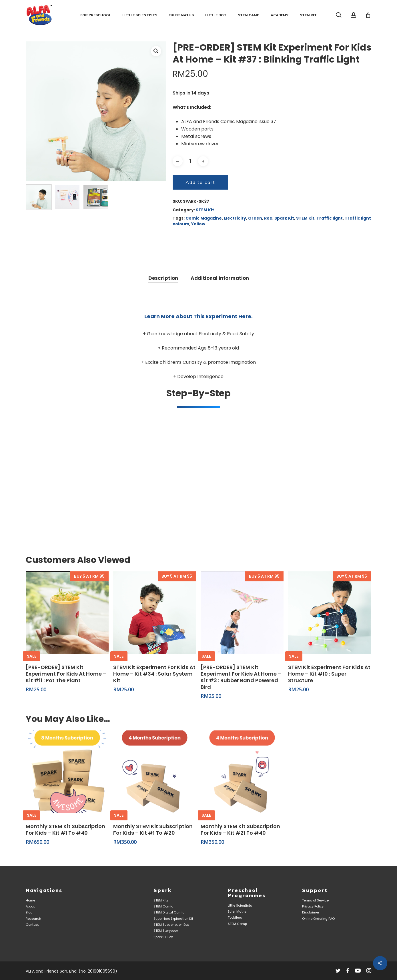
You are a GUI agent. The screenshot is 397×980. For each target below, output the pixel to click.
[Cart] (368, 15)
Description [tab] (163, 278)
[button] (156, 51)
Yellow (198, 224)
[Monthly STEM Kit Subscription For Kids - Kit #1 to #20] (155, 772)
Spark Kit (284, 218)
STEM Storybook (166, 931)
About (30, 906)
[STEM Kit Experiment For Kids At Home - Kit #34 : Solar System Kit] (155, 613)
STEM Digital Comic (169, 912)
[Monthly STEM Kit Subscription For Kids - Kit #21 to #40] (242, 772)
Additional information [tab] (220, 278)
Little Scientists (240, 906)
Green (255, 218)
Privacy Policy (313, 906)
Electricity (235, 218)
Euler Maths (237, 912)
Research (33, 919)
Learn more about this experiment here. (198, 316)
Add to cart (200, 182)
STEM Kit (205, 210)
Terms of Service (315, 900)
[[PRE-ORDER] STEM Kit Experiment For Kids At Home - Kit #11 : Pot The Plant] (67, 613)
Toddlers (235, 918)
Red (268, 218)
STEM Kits (161, 900)
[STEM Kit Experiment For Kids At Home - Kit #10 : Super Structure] (330, 613)
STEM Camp (237, 924)
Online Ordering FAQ (318, 919)
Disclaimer (311, 912)
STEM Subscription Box (171, 925)
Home (30, 900)
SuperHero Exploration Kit (173, 919)
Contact (32, 925)
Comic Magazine (204, 218)
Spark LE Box (163, 937)
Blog (29, 912)
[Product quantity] (190, 161)
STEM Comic (163, 906)
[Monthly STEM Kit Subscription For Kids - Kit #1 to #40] (67, 772)
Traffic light (330, 218)
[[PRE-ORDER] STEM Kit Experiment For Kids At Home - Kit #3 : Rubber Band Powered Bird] (242, 613)
